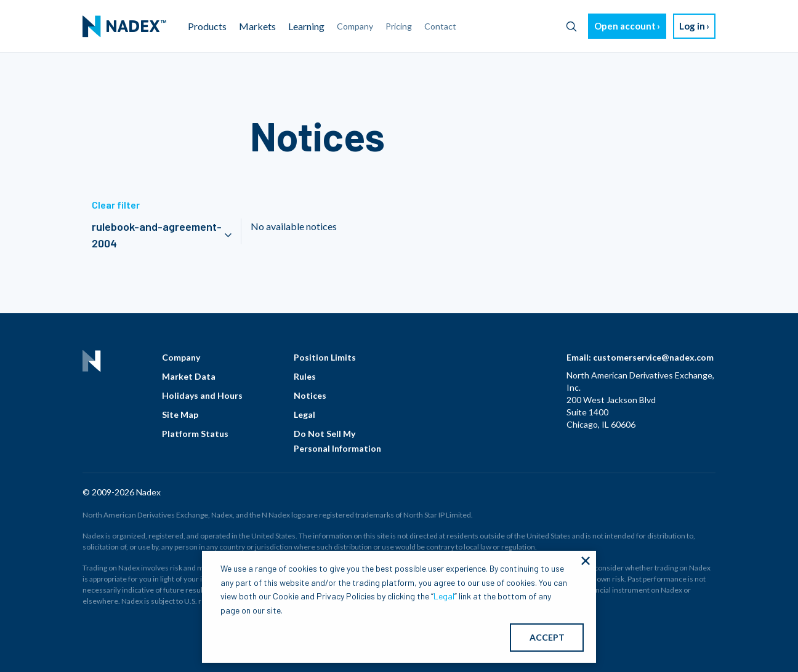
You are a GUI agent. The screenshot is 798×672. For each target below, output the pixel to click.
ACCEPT (547, 637)
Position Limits (325, 357)
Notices (310, 395)
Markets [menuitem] (257, 26)
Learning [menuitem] (306, 26)
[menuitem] (124, 26)
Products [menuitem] (207, 26)
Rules (305, 376)
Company (181, 357)
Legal (304, 414)
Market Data (189, 376)
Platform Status (195, 434)
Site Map (180, 414)
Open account (625, 26)
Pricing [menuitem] (399, 26)
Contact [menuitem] (440, 26)
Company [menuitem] (355, 26)
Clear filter (116, 205)
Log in (692, 26)
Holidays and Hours (202, 395)
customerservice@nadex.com (653, 357)
